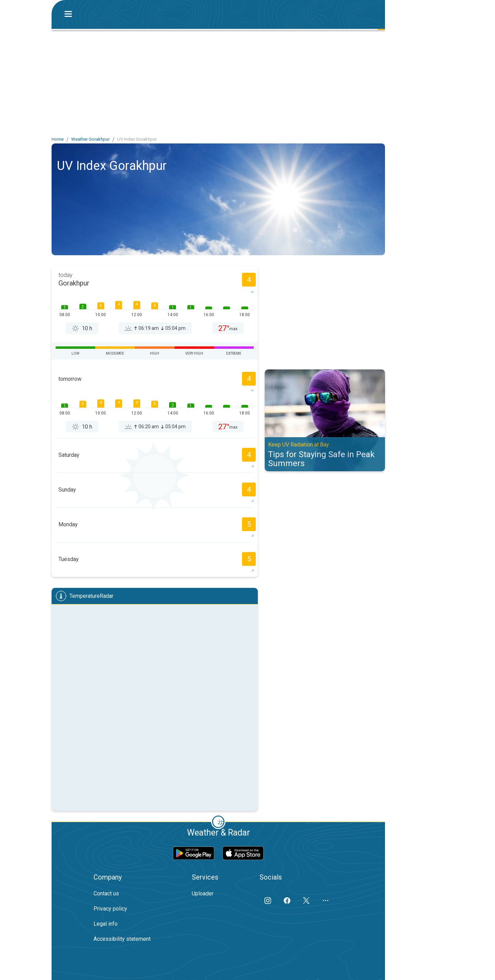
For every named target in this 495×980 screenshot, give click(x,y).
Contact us (106, 893)
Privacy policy (110, 909)
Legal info (106, 924)
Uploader (203, 893)
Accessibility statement (122, 939)
